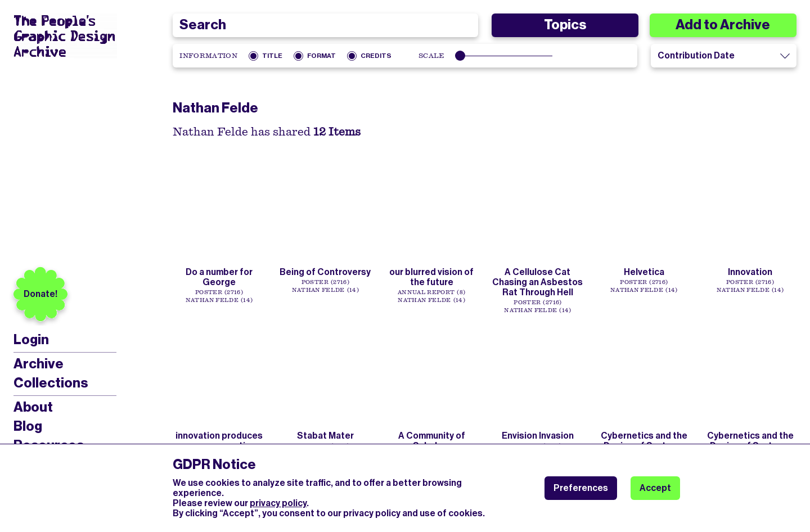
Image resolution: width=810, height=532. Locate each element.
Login (31, 340)
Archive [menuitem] (39, 364)
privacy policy (278, 503)
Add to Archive (723, 25)
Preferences (581, 488)
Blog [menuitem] (28, 426)
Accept (655, 488)
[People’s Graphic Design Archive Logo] (64, 36)
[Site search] (325, 25)
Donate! (40, 294)
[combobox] (325, 25)
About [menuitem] (33, 407)
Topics (565, 25)
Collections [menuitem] (51, 383)
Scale (432, 56)
